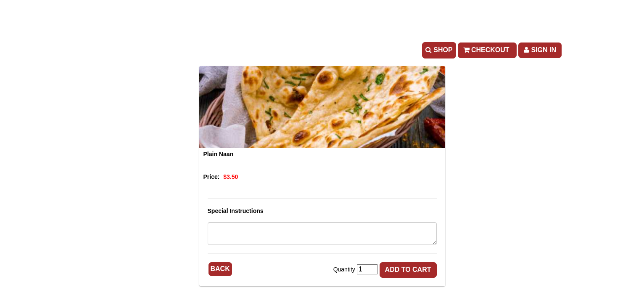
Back (220, 269)
